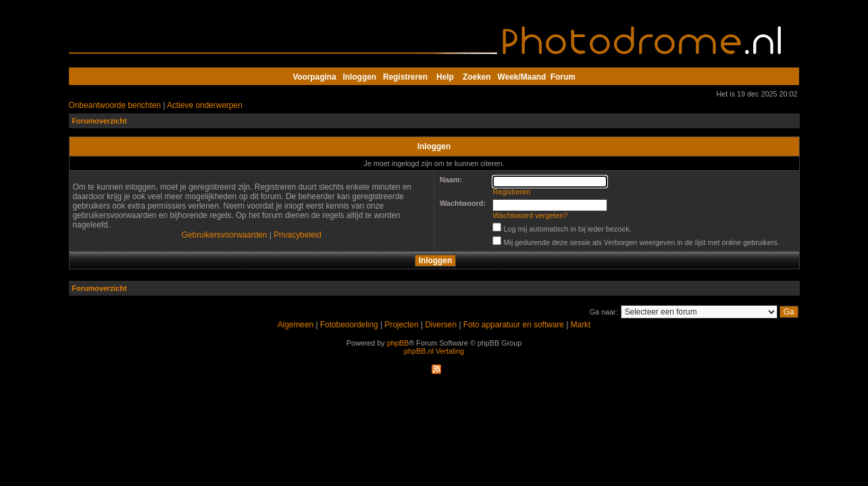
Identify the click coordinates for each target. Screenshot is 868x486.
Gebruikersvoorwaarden (225, 235)
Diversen (441, 325)
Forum (563, 77)
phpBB (398, 343)
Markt (581, 325)
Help (445, 77)
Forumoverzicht (100, 121)
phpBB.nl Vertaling (434, 351)
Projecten (401, 325)
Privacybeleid (298, 235)
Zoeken (477, 77)
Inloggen (360, 77)
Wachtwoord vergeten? (531, 215)
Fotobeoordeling (349, 325)
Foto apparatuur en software (514, 325)
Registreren (405, 77)
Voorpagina (314, 77)
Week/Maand (522, 77)
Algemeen (296, 325)
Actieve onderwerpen (205, 105)
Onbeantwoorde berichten (115, 105)
